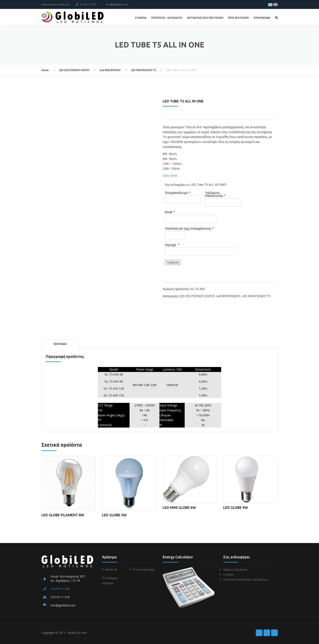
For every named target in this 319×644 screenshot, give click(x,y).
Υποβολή (173, 262)
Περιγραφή (60, 344)
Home (45, 70)
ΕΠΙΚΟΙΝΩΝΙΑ (262, 18)
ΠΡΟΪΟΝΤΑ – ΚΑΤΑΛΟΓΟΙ (167, 18)
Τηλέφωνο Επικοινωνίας (214, 194)
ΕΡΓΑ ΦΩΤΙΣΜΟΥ (239, 18)
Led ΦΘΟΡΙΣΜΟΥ (110, 70)
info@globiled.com (117, 4)
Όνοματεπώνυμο (176, 193)
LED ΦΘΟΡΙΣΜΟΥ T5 (144, 70)
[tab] (60, 344)
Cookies (229, 574)
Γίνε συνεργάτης (144, 569)
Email (168, 212)
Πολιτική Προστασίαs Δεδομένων (246, 579)
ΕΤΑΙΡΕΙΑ (141, 18)
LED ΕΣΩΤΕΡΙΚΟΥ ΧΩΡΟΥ (74, 70)
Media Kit (111, 569)
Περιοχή (171, 245)
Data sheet (170, 176)
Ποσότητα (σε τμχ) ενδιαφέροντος (188, 228)
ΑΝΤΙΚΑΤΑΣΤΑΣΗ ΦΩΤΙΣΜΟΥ (205, 18)
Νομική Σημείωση (235, 569)
